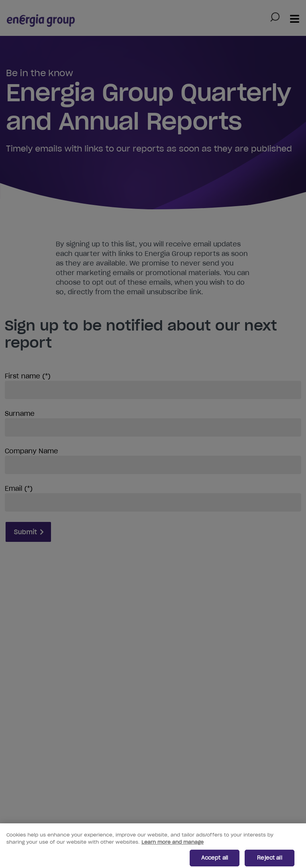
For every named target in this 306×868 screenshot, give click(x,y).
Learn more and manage (173, 845)
